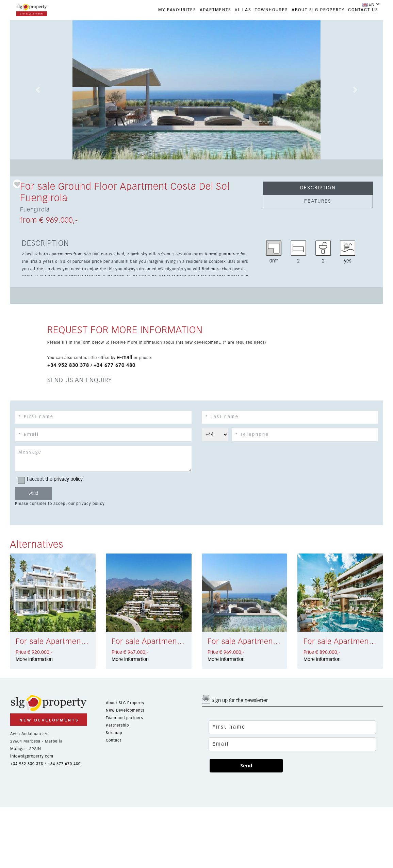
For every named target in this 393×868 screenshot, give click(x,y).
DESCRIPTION (318, 188)
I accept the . (53, 480)
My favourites (177, 10)
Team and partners (124, 718)
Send (246, 765)
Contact (114, 740)
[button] (38, 90)
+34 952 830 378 (68, 365)
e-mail (125, 358)
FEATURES (318, 201)
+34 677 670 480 (114, 365)
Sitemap (114, 733)
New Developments (125, 710)
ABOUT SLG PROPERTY (318, 10)
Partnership (117, 725)
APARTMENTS (216, 10)
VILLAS (243, 10)
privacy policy (68, 479)
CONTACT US (363, 10)
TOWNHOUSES (272, 10)
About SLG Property (125, 703)
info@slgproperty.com (32, 756)
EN (368, 4)
